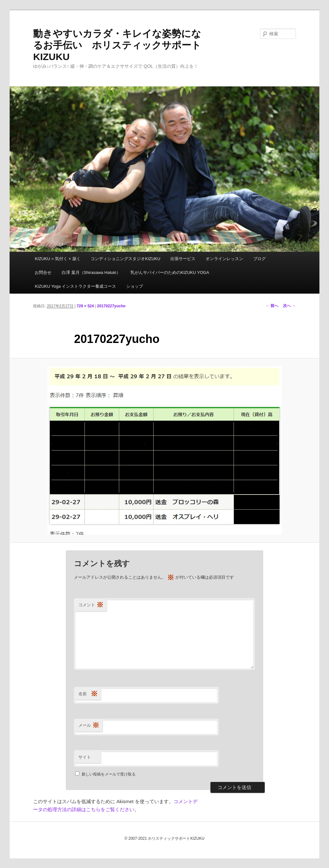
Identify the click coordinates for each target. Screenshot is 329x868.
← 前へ (272, 306)
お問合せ (43, 272)
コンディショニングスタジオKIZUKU (125, 259)
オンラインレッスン (224, 259)
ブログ (259, 259)
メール (89, 726)
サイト (85, 757)
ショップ (135, 286)
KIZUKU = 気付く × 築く (58, 259)
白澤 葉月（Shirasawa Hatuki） (91, 272)
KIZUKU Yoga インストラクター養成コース (75, 286)
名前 (88, 694)
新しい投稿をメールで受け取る (109, 774)
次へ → (289, 306)
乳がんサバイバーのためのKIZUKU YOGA (170, 272)
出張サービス (183, 259)
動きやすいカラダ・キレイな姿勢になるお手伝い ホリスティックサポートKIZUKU (117, 45)
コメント (91, 605)
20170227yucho (111, 306)
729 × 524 (85, 306)
